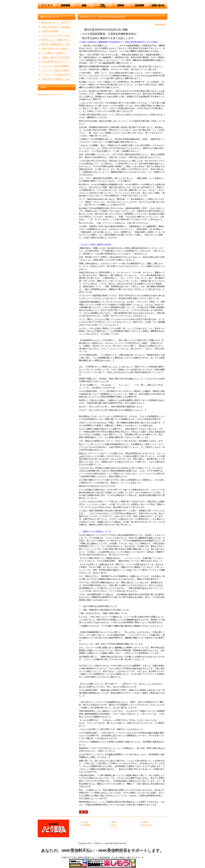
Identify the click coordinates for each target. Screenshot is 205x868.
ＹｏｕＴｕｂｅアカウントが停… (56, 36)
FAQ (114, 825)
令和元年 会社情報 (50, 31)
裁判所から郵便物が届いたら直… (56, 44)
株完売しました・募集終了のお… (56, 40)
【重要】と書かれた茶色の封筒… (56, 57)
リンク (115, 828)
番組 (114, 822)
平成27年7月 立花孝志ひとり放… (56, 79)
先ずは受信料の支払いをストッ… (56, 62)
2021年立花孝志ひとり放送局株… (56, 27)
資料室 (145, 822)
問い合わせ (147, 825)
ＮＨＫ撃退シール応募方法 (53, 53)
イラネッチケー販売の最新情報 (55, 66)
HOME (85, 822)
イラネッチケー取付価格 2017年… (57, 75)
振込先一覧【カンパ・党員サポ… (56, 22)
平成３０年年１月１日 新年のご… (57, 49)
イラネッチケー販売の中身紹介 (55, 70)
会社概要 (86, 825)
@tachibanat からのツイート (51, 94)
